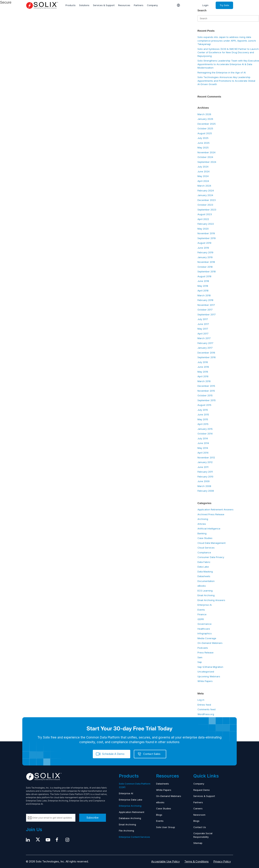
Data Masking (205, 572)
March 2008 (204, 486)
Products (71, 5)
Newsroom (199, 815)
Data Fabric (204, 562)
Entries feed (204, 705)
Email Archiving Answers (211, 600)
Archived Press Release (211, 514)
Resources (124, 5)
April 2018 (203, 291)
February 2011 (205, 472)
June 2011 (203, 467)
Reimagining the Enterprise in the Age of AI (222, 72)
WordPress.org (206, 714)
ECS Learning (205, 591)
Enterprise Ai (205, 605)
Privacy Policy (222, 861)
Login (205, 5)
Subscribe (93, 818)
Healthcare (204, 629)
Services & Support (104, 5)
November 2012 (206, 457)
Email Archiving (206, 595)
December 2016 (206, 353)
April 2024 (203, 181)
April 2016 (203, 376)
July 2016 (203, 362)
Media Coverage (207, 638)
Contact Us (200, 827)
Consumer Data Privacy (211, 557)
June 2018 (203, 281)
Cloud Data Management (212, 543)
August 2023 (205, 214)
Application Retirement (132, 812)
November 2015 (206, 391)
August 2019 (204, 243)
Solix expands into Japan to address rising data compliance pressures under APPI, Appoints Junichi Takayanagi (227, 41)
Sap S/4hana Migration (210, 667)
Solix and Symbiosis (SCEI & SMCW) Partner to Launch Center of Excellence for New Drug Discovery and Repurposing (228, 52)
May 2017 (203, 329)
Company (152, 5)
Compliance (204, 552)
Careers (198, 808)
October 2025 (205, 128)
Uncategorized (206, 672)
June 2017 (203, 324)
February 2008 (206, 491)
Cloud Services (206, 548)
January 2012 (205, 462)
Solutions (84, 5)
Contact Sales (152, 754)
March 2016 (204, 381)
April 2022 (203, 219)
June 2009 (204, 481)
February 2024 (206, 191)
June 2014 (203, 443)
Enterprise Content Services (134, 837)
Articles (202, 524)
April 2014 (203, 453)
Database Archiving (130, 818)
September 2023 (207, 210)
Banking (202, 533)
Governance (205, 624)
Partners (139, 5)
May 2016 (203, 372)
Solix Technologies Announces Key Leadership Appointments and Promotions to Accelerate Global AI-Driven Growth (226, 81)
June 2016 (203, 367)
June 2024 (204, 171)
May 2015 (203, 419)
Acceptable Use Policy (165, 861)
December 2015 (206, 386)
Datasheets (204, 576)
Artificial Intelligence (209, 529)
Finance (202, 614)
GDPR (201, 619)
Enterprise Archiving (130, 806)
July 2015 (203, 410)
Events (201, 610)
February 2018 (205, 300)
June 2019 (203, 248)
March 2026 (204, 114)
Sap (200, 662)
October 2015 (205, 395)
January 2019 (205, 257)
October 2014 (205, 434)
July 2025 (203, 138)
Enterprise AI (126, 793)
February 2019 (205, 252)
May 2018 (203, 286)
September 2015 (207, 400)
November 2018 (206, 262)
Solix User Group (166, 827)
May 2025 (203, 148)
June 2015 (203, 414)
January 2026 (205, 119)
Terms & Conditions (196, 861)
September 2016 (207, 357)
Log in (201, 700)
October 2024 (205, 157)
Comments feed (206, 709)
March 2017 (204, 338)
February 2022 (206, 224)
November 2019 (206, 233)
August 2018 (204, 276)
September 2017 (207, 314)
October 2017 (205, 310)
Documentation (206, 581)
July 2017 (203, 319)
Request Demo (202, 790)
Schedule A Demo (113, 754)
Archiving (203, 519)
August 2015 (204, 405)
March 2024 (204, 186)
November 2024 (206, 152)
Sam (200, 657)
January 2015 (205, 429)
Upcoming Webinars (209, 676)
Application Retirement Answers (215, 509)
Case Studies (205, 538)
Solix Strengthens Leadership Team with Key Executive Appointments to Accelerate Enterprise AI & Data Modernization (228, 64)
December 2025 (207, 124)
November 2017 (206, 305)
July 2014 (203, 438)
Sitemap (198, 843)
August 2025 (205, 133)
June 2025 (204, 143)
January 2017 (205, 348)
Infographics (205, 633)
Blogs (159, 815)
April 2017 (203, 334)
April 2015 (203, 424)
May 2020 (203, 229)
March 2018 (204, 295)
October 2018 (205, 267)
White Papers (205, 681)
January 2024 (205, 195)
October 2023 (205, 205)
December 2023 (207, 200)
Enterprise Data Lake (131, 800)
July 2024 (203, 167)
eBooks (202, 586)
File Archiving (126, 831)
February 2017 (205, 343)
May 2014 (203, 448)
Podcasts (203, 648)
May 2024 (203, 176)
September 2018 (207, 271)
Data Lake (203, 567)
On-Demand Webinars (210, 643)
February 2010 (205, 477)
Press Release (205, 652)
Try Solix (224, 5)
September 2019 (207, 238)
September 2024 (207, 162)
